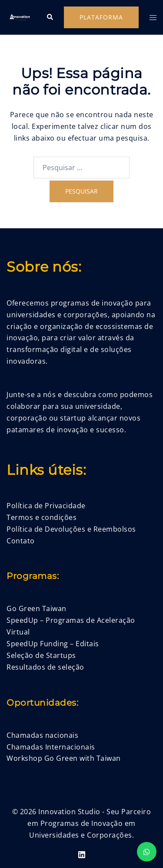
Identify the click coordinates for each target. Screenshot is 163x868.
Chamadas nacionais (42, 735)
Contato (21, 541)
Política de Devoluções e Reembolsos (71, 529)
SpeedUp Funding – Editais (53, 644)
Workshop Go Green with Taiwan (64, 758)
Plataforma (101, 17)
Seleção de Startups (41, 655)
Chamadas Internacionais (51, 747)
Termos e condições (42, 517)
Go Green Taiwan (37, 608)
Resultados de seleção (45, 667)
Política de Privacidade (46, 506)
